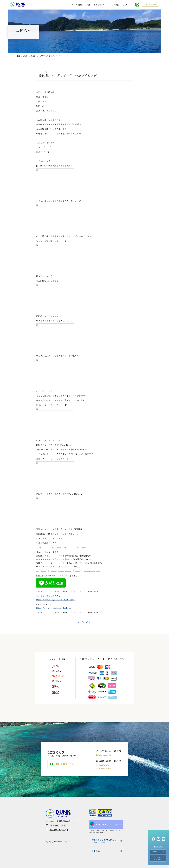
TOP (19, 56)
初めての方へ (99, 5)
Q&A (125, 5)
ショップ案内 (114, 5)
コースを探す (77, 5)
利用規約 (96, 851)
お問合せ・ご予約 (150, 5)
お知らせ (26, 56)
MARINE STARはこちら (105, 824)
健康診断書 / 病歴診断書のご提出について (104, 841)
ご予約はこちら (158, 852)
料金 (88, 5)
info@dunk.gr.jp (103, 755)
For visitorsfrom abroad (158, 858)
